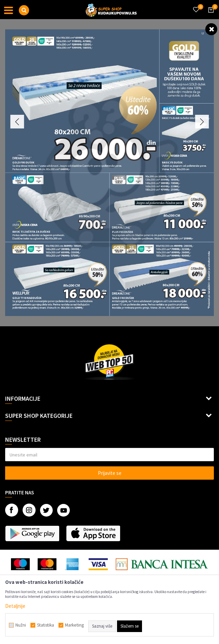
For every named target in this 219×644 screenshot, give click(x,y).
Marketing (74, 625)
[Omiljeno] (196, 5)
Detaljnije (15, 606)
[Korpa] (210, 16)
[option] (109, 173)
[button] (24, 10)
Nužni (21, 625)
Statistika (46, 625)
